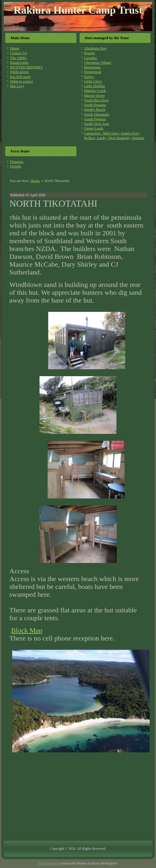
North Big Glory (97, 100)
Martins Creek (95, 91)
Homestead (93, 72)
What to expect (21, 81)
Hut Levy (17, 86)
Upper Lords (94, 128)
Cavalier (91, 58)
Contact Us (18, 53)
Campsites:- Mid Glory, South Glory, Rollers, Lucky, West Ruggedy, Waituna (114, 135)
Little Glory (93, 81)
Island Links (19, 62)
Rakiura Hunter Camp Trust (78, 10)
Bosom (90, 53)
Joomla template (48, 864)
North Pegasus (95, 105)
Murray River (95, 95)
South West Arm (97, 124)
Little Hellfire (95, 86)
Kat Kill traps (20, 77)
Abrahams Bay (96, 48)
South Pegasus (95, 119)
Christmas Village (98, 62)
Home (15, 48)
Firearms (17, 162)
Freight (15, 166)
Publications (19, 72)
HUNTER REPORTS (26, 67)
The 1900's (18, 58)
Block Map (27, 630)
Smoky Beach (95, 109)
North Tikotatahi (97, 114)
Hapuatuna (92, 67)
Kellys (89, 77)
